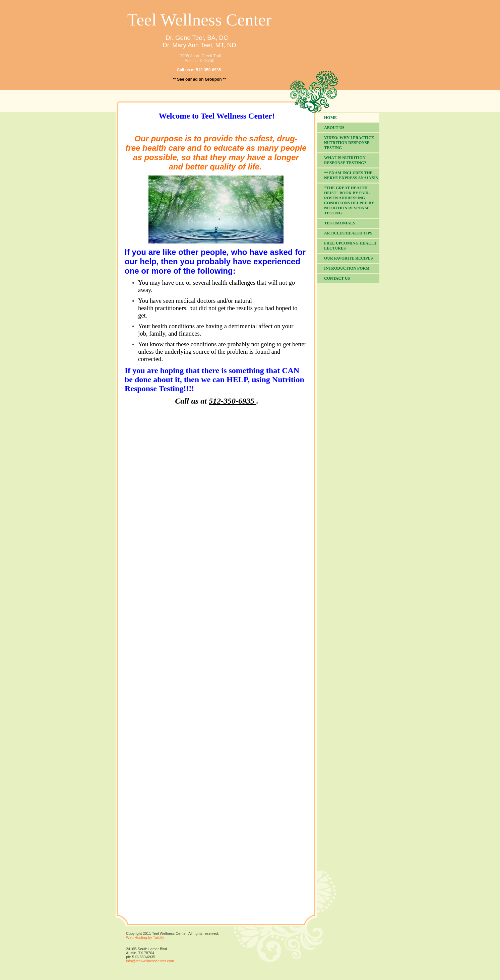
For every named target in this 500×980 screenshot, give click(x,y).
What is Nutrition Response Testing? (345, 160)
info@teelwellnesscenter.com (150, 961)
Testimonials (340, 223)
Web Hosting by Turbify (145, 937)
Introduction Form (347, 268)
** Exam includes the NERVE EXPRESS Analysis (351, 175)
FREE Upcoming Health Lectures (350, 246)
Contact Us (337, 278)
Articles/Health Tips (348, 233)
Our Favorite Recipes (348, 258)
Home (330, 118)
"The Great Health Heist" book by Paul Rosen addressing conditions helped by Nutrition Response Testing (349, 200)
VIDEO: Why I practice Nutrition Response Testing (349, 143)
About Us (334, 128)
